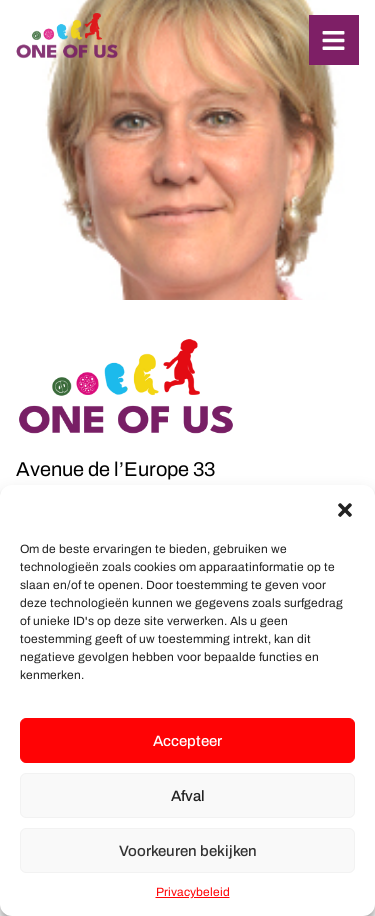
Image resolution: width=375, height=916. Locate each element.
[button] (345, 510)
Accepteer (187, 741)
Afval (188, 796)
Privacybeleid (193, 892)
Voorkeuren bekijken (188, 851)
